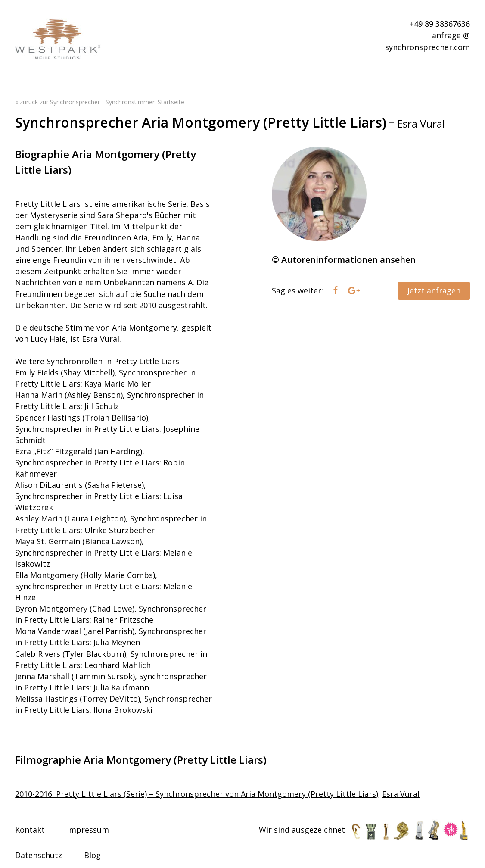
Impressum (88, 830)
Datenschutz (39, 855)
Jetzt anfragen (434, 290)
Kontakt (30, 830)
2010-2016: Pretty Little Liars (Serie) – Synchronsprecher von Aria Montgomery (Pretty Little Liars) (197, 794)
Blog (92, 855)
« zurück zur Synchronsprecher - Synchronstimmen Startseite (100, 102)
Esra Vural (401, 794)
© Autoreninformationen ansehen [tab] (344, 260)
